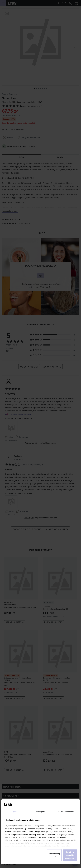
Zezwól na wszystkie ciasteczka (70, 855)
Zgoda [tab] (15, 811)
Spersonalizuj (54, 855)
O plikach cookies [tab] (66, 811)
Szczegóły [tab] (40, 811)
